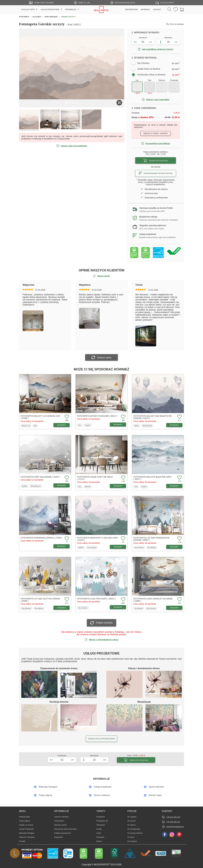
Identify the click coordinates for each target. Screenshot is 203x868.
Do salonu (132, 825)
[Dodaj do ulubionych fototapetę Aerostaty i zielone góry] (123, 539)
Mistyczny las (26, 426)
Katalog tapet (24, 817)
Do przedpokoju (134, 829)
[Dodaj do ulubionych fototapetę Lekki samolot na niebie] (179, 600)
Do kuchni (132, 821)
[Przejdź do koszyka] (182, 10)
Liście (101, 833)
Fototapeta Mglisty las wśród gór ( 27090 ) (40, 417)
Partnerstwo (59, 821)
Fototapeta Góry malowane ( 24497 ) (40, 477)
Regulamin (59, 837)
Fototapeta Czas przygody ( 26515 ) (96, 599)
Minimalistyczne (36, 486)
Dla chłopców (152, 547)
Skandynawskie (147, 426)
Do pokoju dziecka (135, 833)
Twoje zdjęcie (25, 821)
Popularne (101, 817)
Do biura (132, 837)
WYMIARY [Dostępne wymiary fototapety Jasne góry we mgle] (118, 486)
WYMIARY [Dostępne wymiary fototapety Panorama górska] (62, 546)
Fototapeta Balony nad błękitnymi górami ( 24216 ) (152, 417)
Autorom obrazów (61, 817)
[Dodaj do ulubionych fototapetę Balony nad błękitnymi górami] (179, 417)
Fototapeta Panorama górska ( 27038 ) (41, 538)
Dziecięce (101, 837)
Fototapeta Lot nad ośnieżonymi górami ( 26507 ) (151, 539)
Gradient (88, 425)
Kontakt (22, 841)
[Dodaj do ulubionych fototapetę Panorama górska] (66, 539)
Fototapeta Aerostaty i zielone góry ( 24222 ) (98, 539)
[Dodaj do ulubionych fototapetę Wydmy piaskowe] (123, 417)
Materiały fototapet (27, 833)
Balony (137, 426)
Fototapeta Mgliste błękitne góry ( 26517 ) (153, 478)
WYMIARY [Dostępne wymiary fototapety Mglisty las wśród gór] (62, 425)
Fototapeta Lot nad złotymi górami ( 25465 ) (40, 600)
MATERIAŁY (146, 10)
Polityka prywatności (62, 833)
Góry (36, 426)
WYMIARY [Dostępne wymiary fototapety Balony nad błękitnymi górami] (174, 425)
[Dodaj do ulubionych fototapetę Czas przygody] (123, 600)
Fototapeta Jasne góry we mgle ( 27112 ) (95, 478)
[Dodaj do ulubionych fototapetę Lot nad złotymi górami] (66, 600)
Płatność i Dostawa (27, 837)
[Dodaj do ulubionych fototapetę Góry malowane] (66, 478)
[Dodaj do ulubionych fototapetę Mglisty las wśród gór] (66, 417)
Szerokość (143, 38)
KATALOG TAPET (28, 10)
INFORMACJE (71, 10)
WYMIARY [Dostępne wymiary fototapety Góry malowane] (62, 485)
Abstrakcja (101, 825)
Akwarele (88, 487)
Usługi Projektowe (26, 829)
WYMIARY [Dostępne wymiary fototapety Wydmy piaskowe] (118, 425)
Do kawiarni (132, 841)
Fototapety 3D (102, 821)
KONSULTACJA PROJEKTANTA (101, 739)
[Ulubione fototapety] (176, 10)
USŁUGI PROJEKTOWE (50, 10)
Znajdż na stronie (26, 825)
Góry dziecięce (92, 547)
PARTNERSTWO (132, 10)
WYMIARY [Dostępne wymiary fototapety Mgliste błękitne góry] (174, 486)
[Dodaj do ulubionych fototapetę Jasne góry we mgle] (123, 478)
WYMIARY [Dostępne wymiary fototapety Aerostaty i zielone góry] (118, 547)
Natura (101, 841)
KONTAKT (157, 10)
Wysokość (168, 38)
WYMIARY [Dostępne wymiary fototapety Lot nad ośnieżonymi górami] (174, 547)
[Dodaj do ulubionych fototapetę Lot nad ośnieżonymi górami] (179, 539)
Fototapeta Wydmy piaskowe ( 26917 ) (97, 416)
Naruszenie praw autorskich (65, 829)
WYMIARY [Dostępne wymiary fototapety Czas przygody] (118, 607)
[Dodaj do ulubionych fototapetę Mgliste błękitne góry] (179, 478)
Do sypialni (132, 817)
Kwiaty (101, 829)
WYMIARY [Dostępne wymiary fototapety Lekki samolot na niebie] (174, 608)
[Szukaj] (169, 10)
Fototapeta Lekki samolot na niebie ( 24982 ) (153, 600)
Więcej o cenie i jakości (156, 133)
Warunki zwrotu (60, 825)
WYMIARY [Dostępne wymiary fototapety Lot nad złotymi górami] (62, 608)
